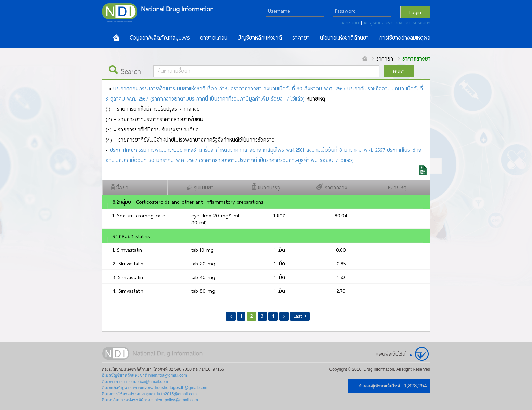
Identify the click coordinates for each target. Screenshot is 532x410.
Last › (300, 316)
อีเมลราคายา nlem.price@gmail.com (135, 382)
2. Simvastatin (128, 263)
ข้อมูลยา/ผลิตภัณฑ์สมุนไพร (160, 38)
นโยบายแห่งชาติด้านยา (344, 38)
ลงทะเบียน (351, 23)
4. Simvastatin (128, 291)
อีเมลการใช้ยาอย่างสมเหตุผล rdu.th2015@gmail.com (150, 394)
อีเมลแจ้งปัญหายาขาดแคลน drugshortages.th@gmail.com (155, 388)
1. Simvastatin (127, 250)
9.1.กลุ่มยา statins (131, 236)
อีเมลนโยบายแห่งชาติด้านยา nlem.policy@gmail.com (150, 400)
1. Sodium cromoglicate (139, 215)
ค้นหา (399, 71)
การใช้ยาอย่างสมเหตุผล (405, 38)
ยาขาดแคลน (214, 38)
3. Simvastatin (128, 277)
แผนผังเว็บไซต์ (391, 354)
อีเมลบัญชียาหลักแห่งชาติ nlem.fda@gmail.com (145, 375)
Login (415, 12)
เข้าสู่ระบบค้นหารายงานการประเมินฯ (397, 23)
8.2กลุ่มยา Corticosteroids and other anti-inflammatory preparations (188, 202)
